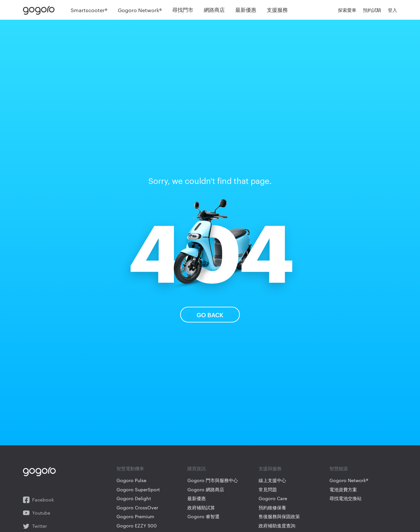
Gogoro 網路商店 (206, 489)
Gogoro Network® (349, 480)
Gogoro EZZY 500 (137, 526)
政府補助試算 (201, 508)
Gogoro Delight (134, 498)
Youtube (37, 513)
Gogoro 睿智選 (203, 516)
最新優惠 (197, 498)
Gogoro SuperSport (138, 489)
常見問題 (268, 489)
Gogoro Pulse (131, 480)
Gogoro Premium (135, 516)
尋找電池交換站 (346, 498)
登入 (392, 10)
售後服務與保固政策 (279, 516)
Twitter (35, 526)
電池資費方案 (343, 489)
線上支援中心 (272, 480)
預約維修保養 (272, 508)
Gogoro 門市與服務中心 (213, 480)
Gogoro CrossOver (137, 508)
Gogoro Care (273, 498)
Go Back (210, 314)
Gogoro (40, 10)
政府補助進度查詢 (277, 526)
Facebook (38, 500)
